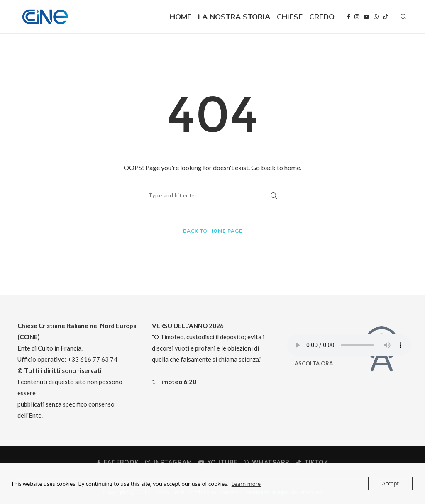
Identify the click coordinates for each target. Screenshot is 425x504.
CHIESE (290, 17)
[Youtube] (366, 17)
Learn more (246, 484)
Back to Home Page (213, 231)
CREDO (322, 17)
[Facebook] (349, 17)
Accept (390, 483)
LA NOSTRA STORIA (234, 17)
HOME (181, 17)
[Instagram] (357, 17)
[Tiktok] (386, 17)
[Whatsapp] (376, 17)
